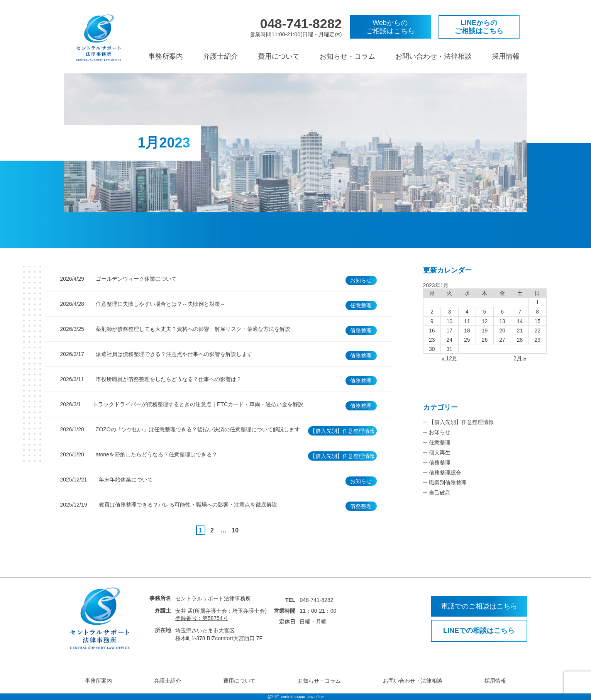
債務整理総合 (445, 473)
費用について (279, 56)
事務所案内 (166, 56)
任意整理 (440, 442)
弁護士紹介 (220, 56)
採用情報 (506, 56)
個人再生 (440, 453)
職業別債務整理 (448, 483)
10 (235, 530)
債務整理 (440, 463)
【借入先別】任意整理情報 (461, 422)
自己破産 (440, 493)
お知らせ (440, 432)
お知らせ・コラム (347, 56)
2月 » (520, 358)
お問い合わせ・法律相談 (434, 56)
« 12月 (450, 358)
